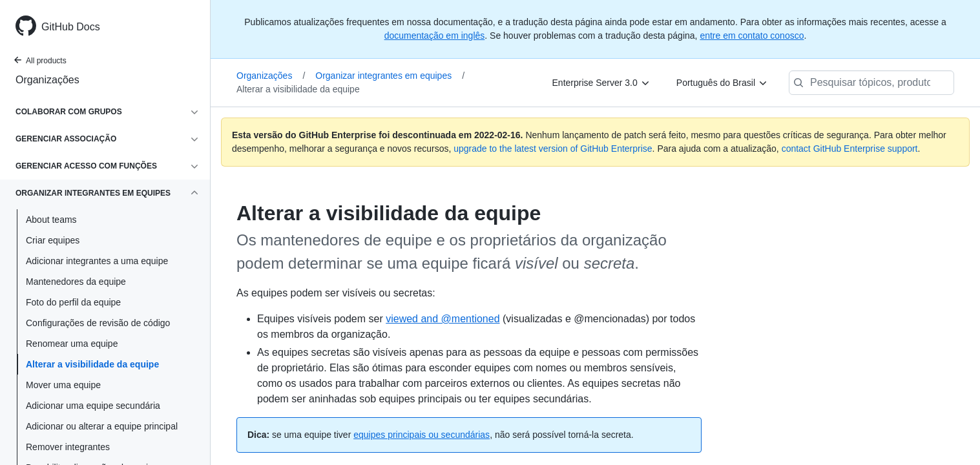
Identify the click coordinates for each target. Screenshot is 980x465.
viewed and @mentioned (443, 319)
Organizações (47, 80)
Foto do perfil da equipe (73, 302)
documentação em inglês (435, 36)
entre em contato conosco (752, 36)
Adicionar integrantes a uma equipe (97, 261)
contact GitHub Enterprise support (850, 149)
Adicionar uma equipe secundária (93, 406)
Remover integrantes (68, 447)
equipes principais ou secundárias (422, 435)
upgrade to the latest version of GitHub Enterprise (553, 149)
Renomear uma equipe (72, 344)
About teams (51, 220)
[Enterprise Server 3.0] (601, 83)
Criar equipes (53, 240)
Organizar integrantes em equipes (390, 76)
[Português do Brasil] (722, 83)
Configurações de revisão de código (98, 323)
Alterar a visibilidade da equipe (92, 364)
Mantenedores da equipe (76, 282)
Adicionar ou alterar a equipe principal (102, 426)
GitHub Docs (71, 27)
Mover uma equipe (63, 385)
